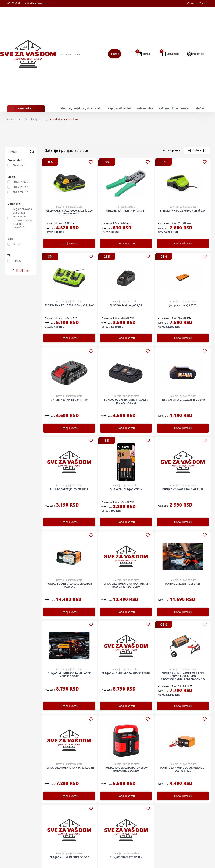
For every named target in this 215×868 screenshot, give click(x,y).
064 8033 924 (14, 3)
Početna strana (15, 120)
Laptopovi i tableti (120, 108)
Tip (10, 255)
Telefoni (200, 108)
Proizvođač (15, 160)
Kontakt (203, 3)
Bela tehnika (145, 108)
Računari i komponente (174, 108)
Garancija (14, 204)
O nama (191, 3)
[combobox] (197, 150)
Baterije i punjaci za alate (64, 120)
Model (12, 177)
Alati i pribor (36, 120)
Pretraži (114, 54)
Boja (10, 239)
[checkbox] (9, 165)
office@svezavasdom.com (39, 3)
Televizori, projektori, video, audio (81, 108)
